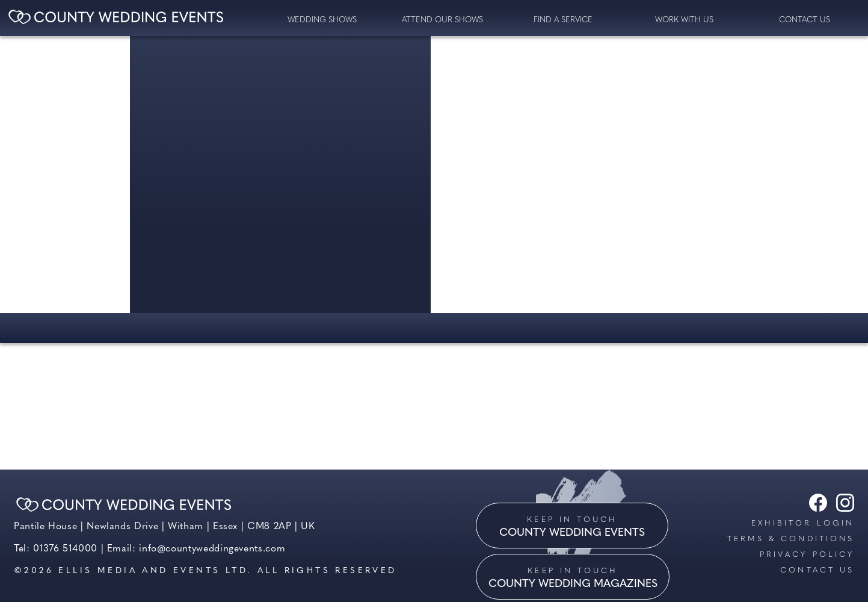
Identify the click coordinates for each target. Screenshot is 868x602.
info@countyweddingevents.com (212, 549)
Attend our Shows (442, 20)
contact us (805, 20)
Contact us (817, 570)
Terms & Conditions (791, 539)
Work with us (684, 20)
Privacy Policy (807, 555)
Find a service (563, 20)
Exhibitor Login (803, 523)
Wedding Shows (322, 20)
